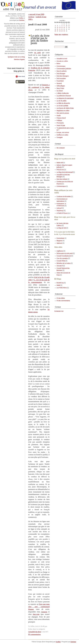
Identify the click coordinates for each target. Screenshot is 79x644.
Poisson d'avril (61, 118)
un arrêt (37, 53)
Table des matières (61, 35)
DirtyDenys (60, 211)
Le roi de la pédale (62, 106)
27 (58, 31)
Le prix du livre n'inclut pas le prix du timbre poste (40, 39)
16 (64, 27)
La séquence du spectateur (65, 98)
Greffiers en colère (62, 135)
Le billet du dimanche (63, 103)
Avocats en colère (62, 61)
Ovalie (59, 116)
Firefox (21, 18)
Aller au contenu (5, 1)
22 (62, 29)
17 (67, 27)
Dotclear (22, 20)
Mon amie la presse (63, 113)
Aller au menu (16, 1)
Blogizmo (60, 241)
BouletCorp (60, 283)
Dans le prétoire (62, 71)
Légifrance (60, 251)
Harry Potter (60, 88)
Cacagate (60, 137)
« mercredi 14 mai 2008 (36, 14)
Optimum (59, 243)
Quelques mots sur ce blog (16, 57)
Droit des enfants (62, 179)
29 (62, 31)
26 (55, 31)
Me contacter (61, 148)
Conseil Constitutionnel (64, 256)
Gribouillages (61, 86)
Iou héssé (60, 91)
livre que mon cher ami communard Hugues (39, 607)
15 (62, 27)
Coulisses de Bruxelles (64, 197)
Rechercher (59, 41)
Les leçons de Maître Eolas (65, 108)
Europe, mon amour (63, 133)
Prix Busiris (60, 123)
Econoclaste (60, 238)
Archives (31, 17)
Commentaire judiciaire (64, 69)
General (59, 83)
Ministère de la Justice (64, 263)
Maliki (58, 285)
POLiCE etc (60, 170)
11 (69, 26)
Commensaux (61, 66)
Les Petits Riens (62, 288)
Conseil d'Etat (61, 261)
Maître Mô (60, 163)
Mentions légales (19, 60)
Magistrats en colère (63, 111)
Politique (59, 120)
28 (60, 31)
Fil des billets (61, 298)
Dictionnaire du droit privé (65, 253)
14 (60, 27)
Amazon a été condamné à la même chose (39, 87)
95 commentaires (35, 634)
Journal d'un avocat (39, 7)
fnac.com (36, 614)
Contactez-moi (59, 311)
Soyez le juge (61, 125)
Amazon (44, 612)
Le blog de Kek (61, 228)
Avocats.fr (60, 266)
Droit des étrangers (63, 76)
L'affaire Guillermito (63, 93)
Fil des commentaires (63, 301)
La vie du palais (62, 101)
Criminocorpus (61, 186)
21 (60, 29)
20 (58, 29)
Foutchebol (60, 81)
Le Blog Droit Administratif (65, 172)
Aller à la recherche (27, 1)
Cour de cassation (62, 258)
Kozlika (58, 642)
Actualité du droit (35, 632)
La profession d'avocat (64, 96)
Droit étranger (61, 74)
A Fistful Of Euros (62, 213)
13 (58, 27)
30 (64, 31)
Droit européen (61, 78)
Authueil (59, 208)
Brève (58, 64)
